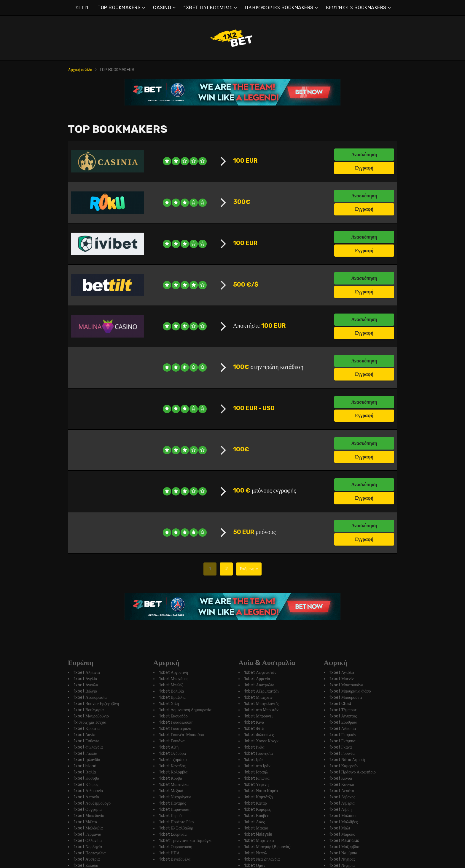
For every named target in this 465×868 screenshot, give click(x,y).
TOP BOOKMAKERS (119, 8)
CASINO (162, 8)
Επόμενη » (249, 805)
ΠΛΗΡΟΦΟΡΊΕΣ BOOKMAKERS (279, 8)
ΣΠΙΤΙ (82, 8)
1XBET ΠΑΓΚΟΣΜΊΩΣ (208, 8)
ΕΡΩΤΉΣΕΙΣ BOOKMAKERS (356, 8)
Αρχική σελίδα (80, 70)
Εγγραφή (364, 168)
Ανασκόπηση (364, 155)
